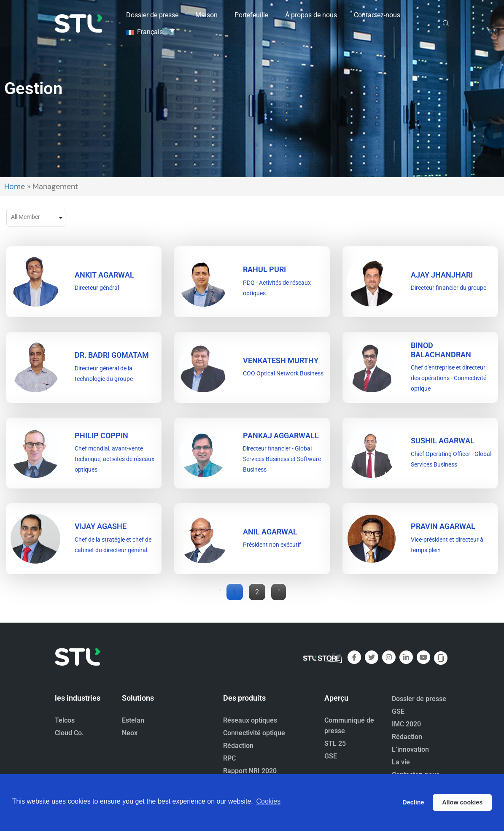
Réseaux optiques (250, 720)
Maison (206, 15)
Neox (130, 733)
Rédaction (238, 746)
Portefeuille (251, 15)
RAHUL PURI (264, 269)
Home (15, 186)
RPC (229, 758)
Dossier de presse (152, 15)
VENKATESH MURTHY (281, 360)
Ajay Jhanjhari (442, 275)
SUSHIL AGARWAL (443, 441)
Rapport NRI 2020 (250, 771)
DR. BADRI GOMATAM (112, 355)
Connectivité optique (254, 733)
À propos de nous (311, 15)
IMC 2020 (406, 724)
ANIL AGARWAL (270, 532)
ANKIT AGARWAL (104, 275)
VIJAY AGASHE (101, 526)
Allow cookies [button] (462, 802)
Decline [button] (413, 802)
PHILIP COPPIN (101, 436)
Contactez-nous (377, 15)
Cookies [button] (268, 802)
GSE (331, 756)
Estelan (133, 720)
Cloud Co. (69, 733)
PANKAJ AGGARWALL (281, 436)
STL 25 (335, 743)
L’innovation (410, 749)
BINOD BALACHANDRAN (441, 350)
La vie (401, 762)
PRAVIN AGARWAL (443, 526)
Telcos (65, 720)
